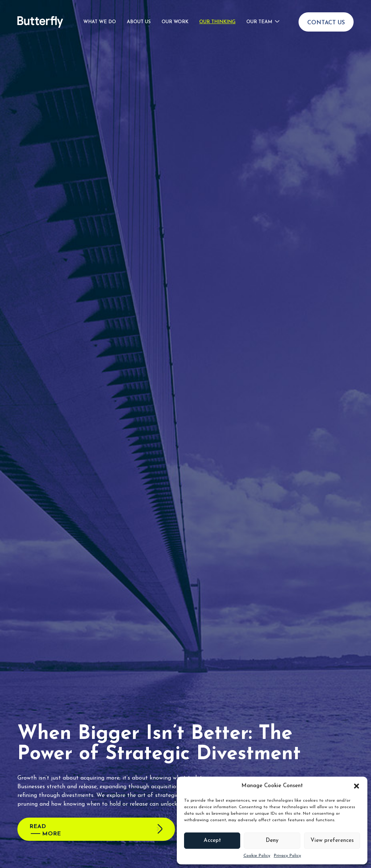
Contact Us (326, 18)
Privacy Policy (287, 856)
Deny (272, 841)
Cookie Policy (257, 856)
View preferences (332, 841)
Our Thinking (217, 18)
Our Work (175, 18)
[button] (357, 786)
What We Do (100, 18)
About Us (139, 18)
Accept (212, 841)
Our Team (259, 18)
